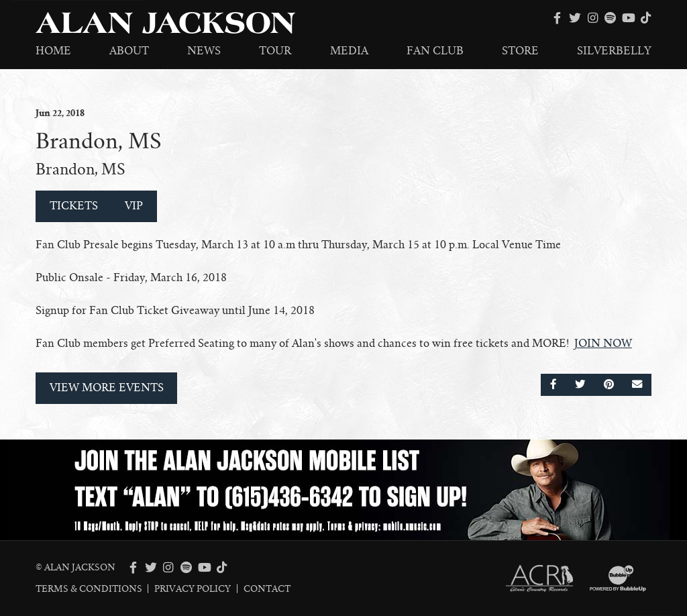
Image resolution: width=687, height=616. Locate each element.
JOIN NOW (603, 344)
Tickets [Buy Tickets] (74, 206)
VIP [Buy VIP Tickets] (134, 206)
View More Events (107, 388)
